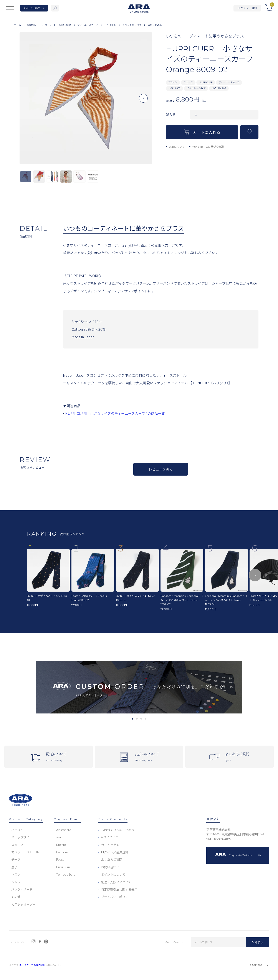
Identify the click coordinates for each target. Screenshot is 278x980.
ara (59, 837)
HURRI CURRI (64, 25)
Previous (28, 102)
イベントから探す (132, 25)
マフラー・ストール (25, 852)
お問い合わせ (110, 867)
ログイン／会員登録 (115, 852)
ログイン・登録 (247, 8)
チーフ (16, 859)
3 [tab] (141, 719)
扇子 (14, 867)
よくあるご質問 (112, 859)
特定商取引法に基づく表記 (208, 146)
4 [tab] (145, 719)
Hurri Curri (63, 867)
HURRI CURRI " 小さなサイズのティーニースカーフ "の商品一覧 (115, 413)
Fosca (60, 859)
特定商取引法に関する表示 (119, 889)
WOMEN (32, 25)
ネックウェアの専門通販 (32, 965)
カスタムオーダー (23, 904)
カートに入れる (202, 132)
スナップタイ (20, 837)
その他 (16, 897)
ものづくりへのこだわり (118, 830)
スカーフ (47, 25)
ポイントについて (113, 874)
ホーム (17, 25)
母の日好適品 (155, 25)
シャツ (16, 882)
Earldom (62, 852)
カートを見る (110, 845)
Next (143, 102)
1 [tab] (132, 719)
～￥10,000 (110, 25)
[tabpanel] (139, 687)
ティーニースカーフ (88, 25)
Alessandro (64, 830)
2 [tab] (137, 719)
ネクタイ (17, 830)
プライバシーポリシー (116, 897)
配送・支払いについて (116, 882)
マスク (16, 874)
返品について (177, 146)
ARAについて (110, 837)
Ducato (61, 845)
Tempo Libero (66, 874)
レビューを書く (161, 469)
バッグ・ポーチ (22, 889)
